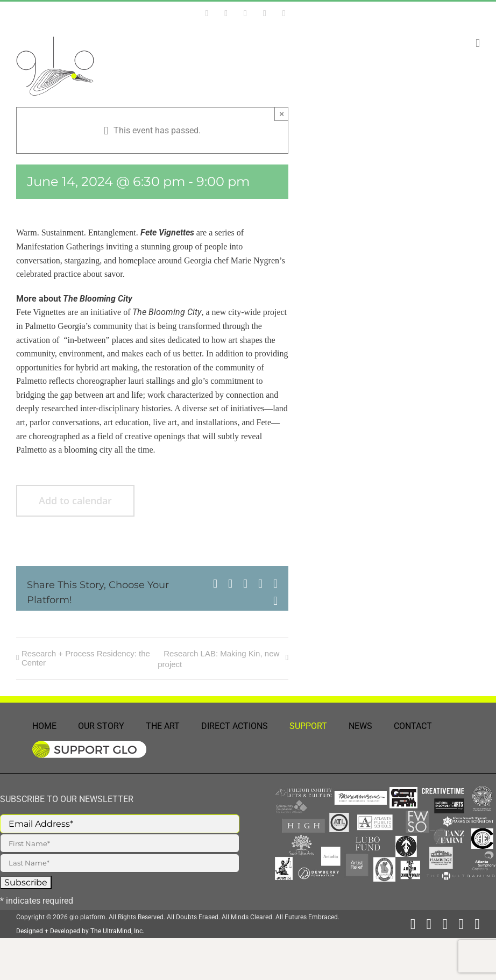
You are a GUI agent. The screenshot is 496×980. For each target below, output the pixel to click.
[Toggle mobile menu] (478, 43)
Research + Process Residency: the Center (86, 658)
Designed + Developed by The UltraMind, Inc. (80, 931)
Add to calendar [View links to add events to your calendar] (75, 501)
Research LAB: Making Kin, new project (218, 659)
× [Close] (282, 114)
